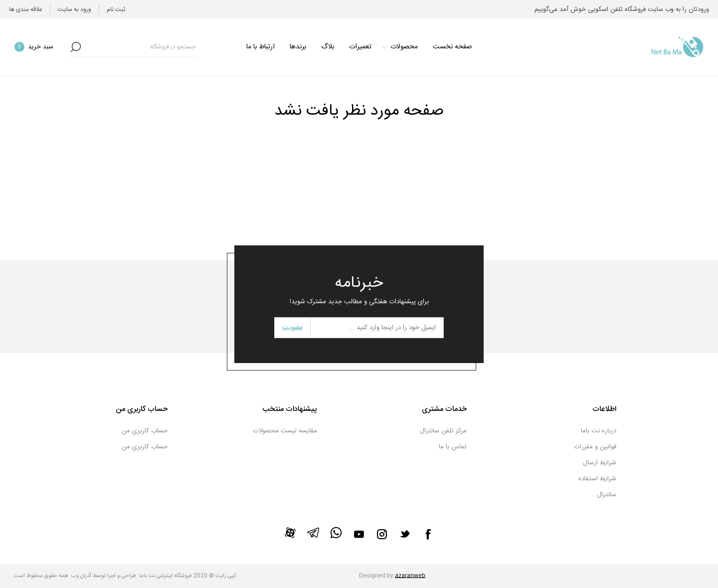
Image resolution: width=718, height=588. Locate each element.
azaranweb (410, 576)
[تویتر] (405, 534)
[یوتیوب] (359, 534)
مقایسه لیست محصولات (285, 431)
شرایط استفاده (597, 479)
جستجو (76, 47)
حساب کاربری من (145, 431)
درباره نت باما (599, 431)
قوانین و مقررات (595, 447)
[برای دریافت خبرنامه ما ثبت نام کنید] (377, 328)
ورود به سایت (75, 9)
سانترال (607, 495)
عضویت (292, 328)
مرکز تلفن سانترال (443, 431)
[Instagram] (382, 534)
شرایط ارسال (600, 463)
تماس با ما (453, 447)
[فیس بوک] (428, 534)
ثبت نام (116, 9)
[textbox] (141, 47)
